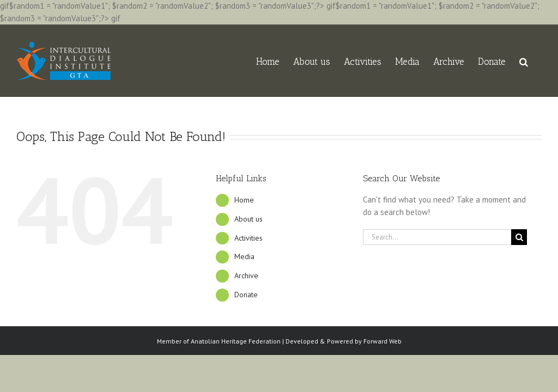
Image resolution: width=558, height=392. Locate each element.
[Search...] (437, 237)
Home (244, 200)
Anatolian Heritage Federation (236, 341)
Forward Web (383, 341)
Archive (246, 275)
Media (244, 256)
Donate (246, 295)
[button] (524, 61)
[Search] (519, 237)
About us (248, 219)
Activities (248, 238)
